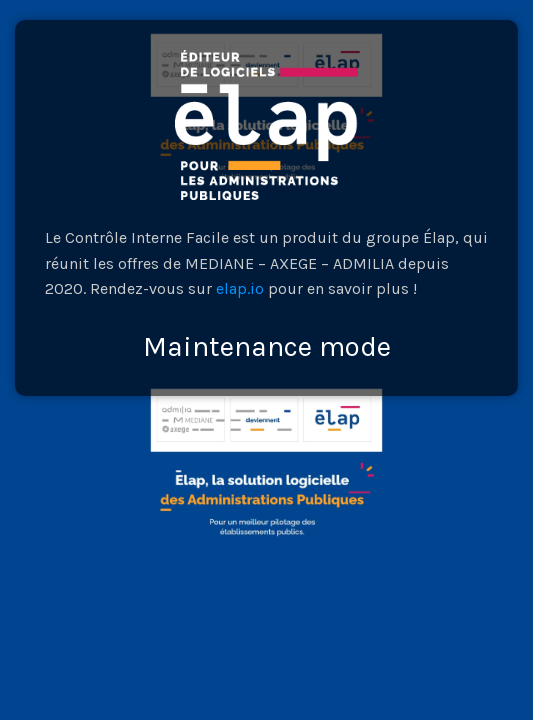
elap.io (240, 288)
